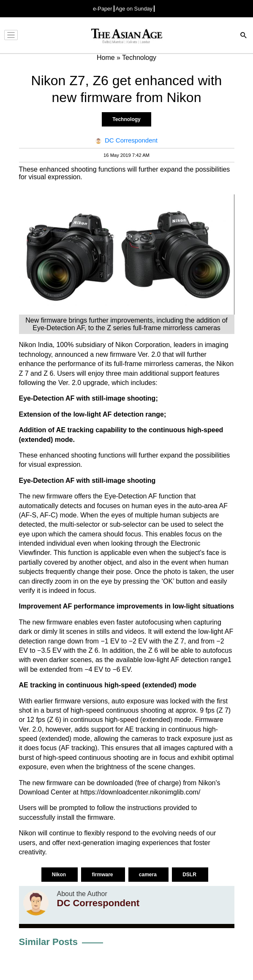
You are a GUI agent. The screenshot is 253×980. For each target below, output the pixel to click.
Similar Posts (48, 942)
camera (148, 875)
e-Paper (103, 9)
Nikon (60, 875)
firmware (103, 875)
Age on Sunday (134, 9)
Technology (126, 119)
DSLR (190, 875)
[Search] (244, 36)
